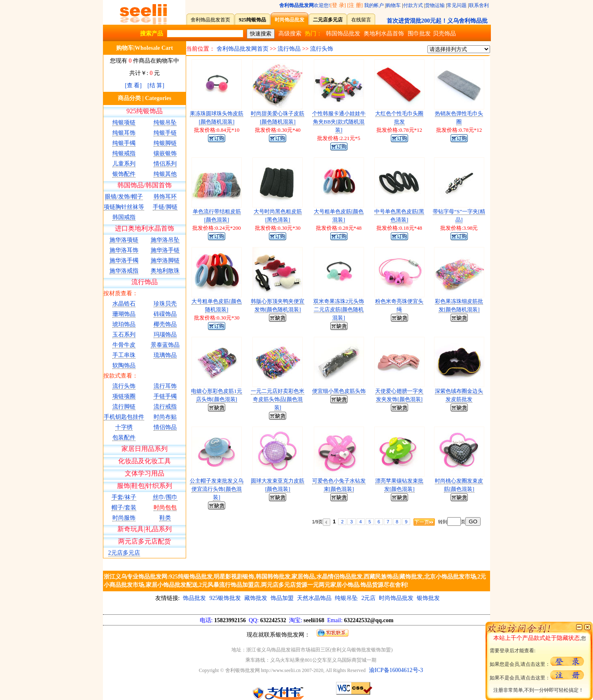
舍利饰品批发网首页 (243, 49)
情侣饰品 (165, 427)
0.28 (344, 228)
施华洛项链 (124, 240)
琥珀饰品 (124, 324)
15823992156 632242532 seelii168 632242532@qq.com (297, 620)
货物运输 (435, 5)
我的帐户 (374, 5)
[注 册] (355, 5)
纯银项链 (124, 122)
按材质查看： (121, 293)
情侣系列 (165, 164)
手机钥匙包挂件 (124, 417)
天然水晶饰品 (314, 598)
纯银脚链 (165, 143)
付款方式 (413, 5)
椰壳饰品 (165, 324)
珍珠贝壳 (165, 304)
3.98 (468, 228)
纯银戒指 (124, 153)
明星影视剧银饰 (234, 577)
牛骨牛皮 (124, 345)
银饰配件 (124, 174)
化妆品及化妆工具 (145, 461)
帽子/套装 (124, 507)
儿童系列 (124, 164)
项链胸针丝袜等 (124, 207)
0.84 (221, 130)
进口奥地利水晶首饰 (145, 228)
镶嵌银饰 (165, 153)
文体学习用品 (145, 473)
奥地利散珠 (165, 271)
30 (298, 228)
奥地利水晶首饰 (384, 34)
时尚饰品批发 (396, 598)
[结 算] (156, 85)
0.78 (404, 130)
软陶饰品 (124, 365)
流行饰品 (145, 282)
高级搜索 (290, 34)
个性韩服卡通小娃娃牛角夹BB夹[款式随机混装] (339, 122)
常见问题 (457, 5)
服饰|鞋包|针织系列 (145, 486)
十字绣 (124, 427)
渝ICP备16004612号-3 (396, 670)
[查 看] (133, 85)
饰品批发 (194, 598)
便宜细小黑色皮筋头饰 (339, 391)
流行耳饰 (165, 386)
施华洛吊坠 (165, 240)
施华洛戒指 (124, 271)
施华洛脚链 (165, 260)
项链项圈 (124, 396)
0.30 (282, 130)
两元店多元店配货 (145, 541)
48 (359, 228)
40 (298, 130)
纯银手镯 (124, 143)
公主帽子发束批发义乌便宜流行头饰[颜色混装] (217, 489)
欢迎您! (305, 5)
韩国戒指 (124, 217)
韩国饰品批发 (343, 34)
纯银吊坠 (165, 122)
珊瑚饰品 (124, 314)
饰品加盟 (282, 598)
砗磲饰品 (165, 314)
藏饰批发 (256, 598)
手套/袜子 (124, 497)
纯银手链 (165, 133)
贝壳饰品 (444, 34)
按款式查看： (121, 376)
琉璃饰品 (165, 355)
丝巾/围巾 (165, 497)
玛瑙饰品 (165, 335)
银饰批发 (428, 598)
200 (237, 228)
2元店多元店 (124, 553)
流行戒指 (165, 407)
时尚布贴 (165, 417)
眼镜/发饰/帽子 (124, 197)
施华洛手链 (165, 250)
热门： (313, 34)
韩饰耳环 (165, 197)
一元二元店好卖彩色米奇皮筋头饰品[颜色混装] (278, 399)
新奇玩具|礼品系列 (144, 529)
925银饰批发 (225, 598)
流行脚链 (124, 407)
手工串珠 (124, 355)
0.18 (404, 228)
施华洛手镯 (124, 260)
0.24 (220, 228)
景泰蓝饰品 (165, 345)
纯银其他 (165, 174)
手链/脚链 (165, 207)
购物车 (393, 5)
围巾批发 (419, 34)
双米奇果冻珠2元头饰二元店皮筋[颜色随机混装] (339, 309)
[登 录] (338, 5)
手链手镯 (165, 396)
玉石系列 (124, 335)
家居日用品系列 (145, 449)
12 (419, 130)
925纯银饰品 (145, 111)
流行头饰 (124, 386)
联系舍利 (479, 5)
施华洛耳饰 (124, 250)
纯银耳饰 (124, 133)
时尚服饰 (124, 518)
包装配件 (124, 437)
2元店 (368, 598)
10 (237, 130)
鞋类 (165, 518)
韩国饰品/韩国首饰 (145, 185)
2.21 (345, 138)
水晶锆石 (124, 304)
